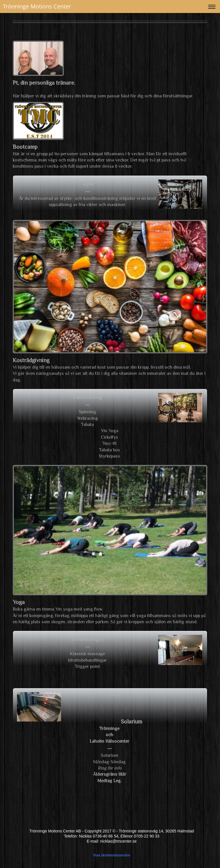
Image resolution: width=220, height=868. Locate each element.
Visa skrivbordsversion (112, 855)
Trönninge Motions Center (37, 6)
